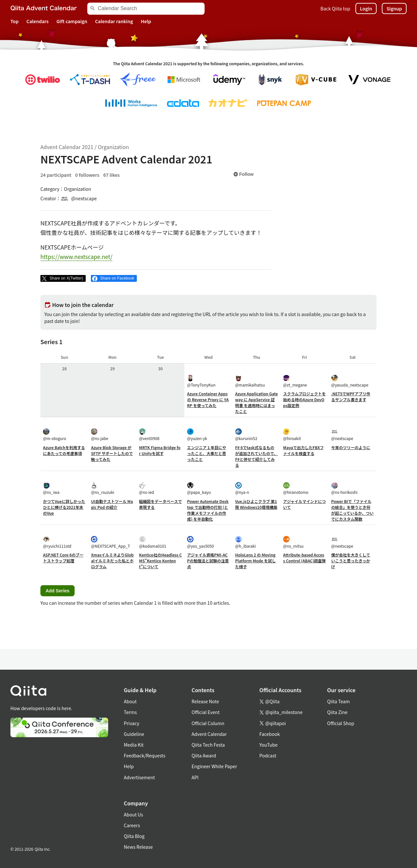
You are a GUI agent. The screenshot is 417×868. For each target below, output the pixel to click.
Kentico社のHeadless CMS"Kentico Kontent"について (160, 561)
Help (146, 21)
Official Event (206, 712)
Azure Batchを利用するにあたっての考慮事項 (64, 450)
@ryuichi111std (57, 542)
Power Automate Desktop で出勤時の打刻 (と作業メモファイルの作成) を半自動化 (208, 510)
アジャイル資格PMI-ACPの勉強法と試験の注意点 (208, 561)
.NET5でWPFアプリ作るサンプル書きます (351, 396)
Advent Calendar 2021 (67, 147)
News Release (138, 847)
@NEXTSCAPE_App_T (110, 542)
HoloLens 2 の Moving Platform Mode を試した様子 (256, 561)
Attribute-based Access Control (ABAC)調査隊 (304, 558)
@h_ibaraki (246, 542)
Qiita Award (204, 755)
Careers (132, 825)
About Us (133, 815)
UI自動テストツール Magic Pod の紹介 (112, 504)
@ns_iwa (51, 488)
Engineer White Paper (214, 766)
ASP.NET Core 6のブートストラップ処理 (63, 558)
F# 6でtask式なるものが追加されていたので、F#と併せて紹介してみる (257, 456)
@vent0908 (149, 435)
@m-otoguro (55, 435)
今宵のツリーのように (351, 447)
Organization (113, 147)
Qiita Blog (134, 836)
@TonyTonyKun (201, 381)
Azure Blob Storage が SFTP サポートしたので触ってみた (112, 453)
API (195, 777)
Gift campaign (72, 21)
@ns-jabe (100, 435)
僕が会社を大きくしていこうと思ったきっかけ (351, 561)
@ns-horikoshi (345, 488)
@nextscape (342, 435)
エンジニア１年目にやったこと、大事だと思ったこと (207, 453)
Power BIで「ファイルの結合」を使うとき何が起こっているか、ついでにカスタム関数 (352, 510)
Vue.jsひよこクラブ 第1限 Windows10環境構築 (256, 504)
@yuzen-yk (197, 435)
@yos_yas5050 (200, 542)
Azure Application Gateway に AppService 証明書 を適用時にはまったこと (257, 402)
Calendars (37, 21)
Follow (243, 174)
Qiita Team (338, 701)
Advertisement (139, 777)
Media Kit (134, 745)
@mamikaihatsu (250, 381)
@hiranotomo (296, 488)
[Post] (63, 279)
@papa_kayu (199, 488)
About (130, 701)
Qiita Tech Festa (208, 745)
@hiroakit (292, 435)
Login (366, 8)
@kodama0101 (153, 542)
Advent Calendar (209, 734)
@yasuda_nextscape (350, 381)
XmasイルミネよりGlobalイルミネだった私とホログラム (112, 561)
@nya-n (242, 488)
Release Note (205, 701)
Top (14, 21)
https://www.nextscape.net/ (76, 257)
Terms (130, 712)
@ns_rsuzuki (102, 488)
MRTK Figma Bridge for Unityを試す (160, 450)
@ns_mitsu (293, 542)
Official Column (208, 723)
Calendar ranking (114, 21)
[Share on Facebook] (114, 279)
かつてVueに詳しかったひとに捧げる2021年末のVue (64, 507)
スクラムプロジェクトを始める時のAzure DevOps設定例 (304, 399)
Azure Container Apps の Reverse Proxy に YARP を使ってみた (208, 399)
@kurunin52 (246, 435)
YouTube (268, 745)
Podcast (268, 755)
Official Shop (341, 723)
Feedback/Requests (145, 755)
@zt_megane (295, 381)
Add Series (58, 591)
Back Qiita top (335, 8)
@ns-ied (147, 488)
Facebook (270, 734)
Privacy (131, 723)
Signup (394, 8)
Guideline (134, 734)
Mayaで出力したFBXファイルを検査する (303, 450)
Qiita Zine (337, 712)
